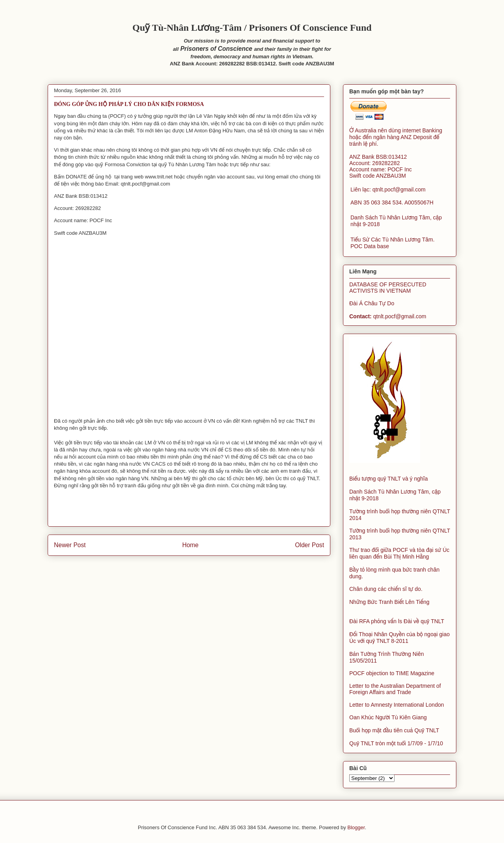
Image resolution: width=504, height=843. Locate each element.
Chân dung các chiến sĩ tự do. (386, 589)
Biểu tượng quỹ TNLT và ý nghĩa (389, 479)
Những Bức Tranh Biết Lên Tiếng (389, 602)
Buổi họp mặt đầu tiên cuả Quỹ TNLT (394, 730)
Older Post (309, 545)
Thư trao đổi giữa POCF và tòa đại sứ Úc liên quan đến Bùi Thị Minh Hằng (399, 553)
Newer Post (70, 545)
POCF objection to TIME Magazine (392, 673)
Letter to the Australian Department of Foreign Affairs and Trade (395, 689)
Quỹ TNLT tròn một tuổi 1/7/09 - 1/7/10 (396, 743)
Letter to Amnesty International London (397, 705)
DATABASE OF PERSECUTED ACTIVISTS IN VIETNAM (388, 288)
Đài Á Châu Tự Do (372, 303)
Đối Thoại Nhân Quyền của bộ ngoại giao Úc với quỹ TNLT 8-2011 (399, 638)
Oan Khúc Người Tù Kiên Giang (388, 717)
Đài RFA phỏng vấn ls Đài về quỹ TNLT (397, 621)
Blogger (356, 827)
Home (191, 545)
